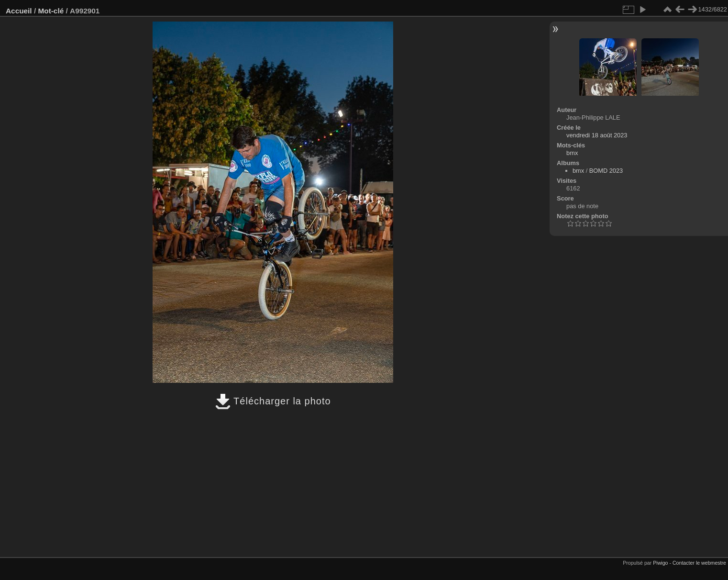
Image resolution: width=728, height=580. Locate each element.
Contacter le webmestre (699, 563)
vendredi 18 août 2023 (597, 135)
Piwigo (660, 563)
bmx (572, 153)
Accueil (19, 11)
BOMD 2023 (606, 171)
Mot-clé (51, 11)
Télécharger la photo (273, 401)
